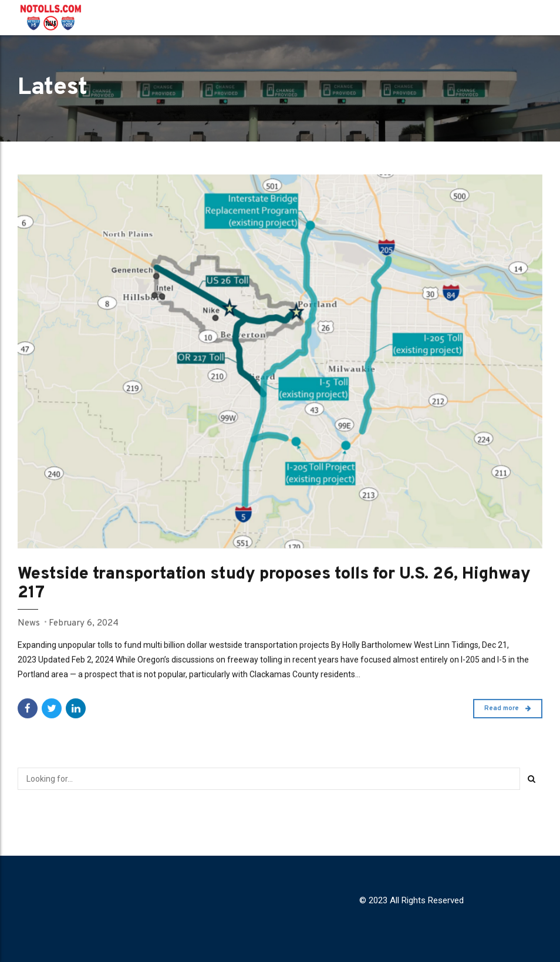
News (29, 623)
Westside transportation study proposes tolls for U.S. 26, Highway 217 (274, 584)
